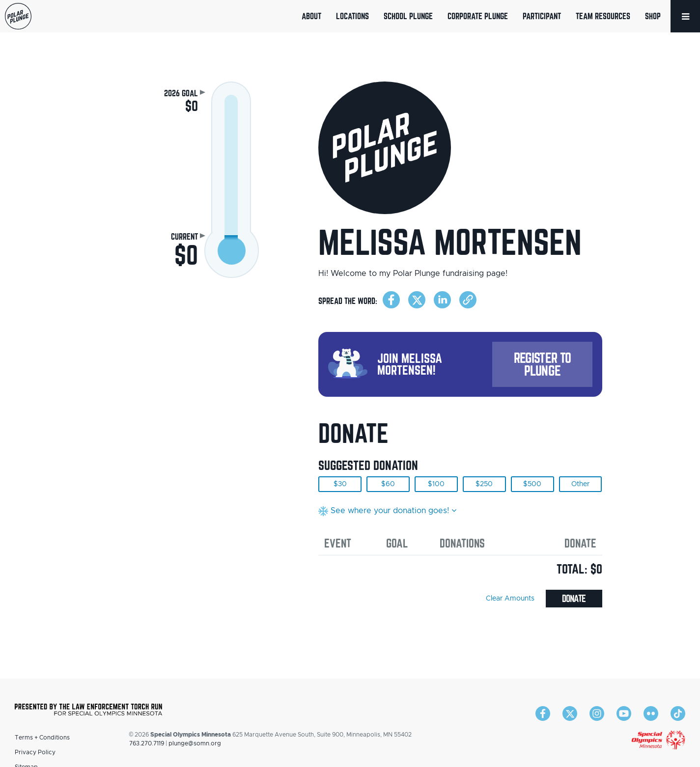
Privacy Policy (35, 752)
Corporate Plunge (478, 16)
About (311, 16)
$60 (388, 484)
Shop (653, 16)
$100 (436, 484)
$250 (484, 484)
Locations (352, 16)
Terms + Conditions (42, 738)
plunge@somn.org (195, 743)
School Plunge (408, 16)
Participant (542, 16)
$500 (532, 484)
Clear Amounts (510, 599)
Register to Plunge (542, 364)
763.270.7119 (147, 743)
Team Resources (603, 16)
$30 (340, 484)
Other (580, 484)
